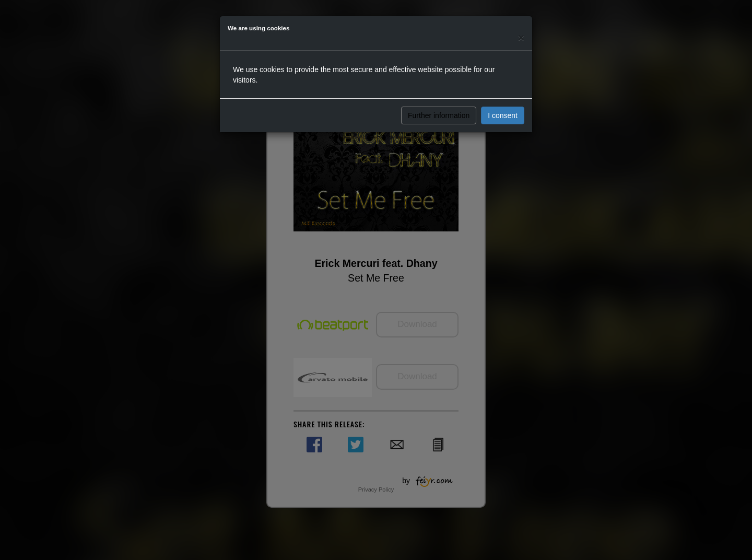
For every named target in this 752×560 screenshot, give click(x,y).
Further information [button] (439, 115)
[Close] (521, 37)
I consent (503, 115)
